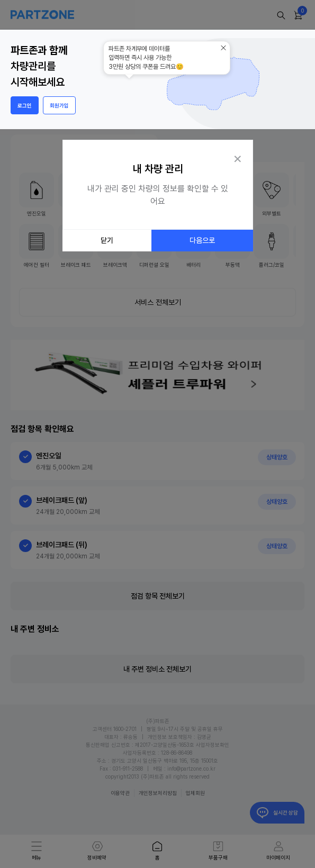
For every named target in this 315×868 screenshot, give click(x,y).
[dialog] (158, 190)
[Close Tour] (238, 158)
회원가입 (59, 105)
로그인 (25, 105)
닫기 (107, 240)
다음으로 (202, 240)
